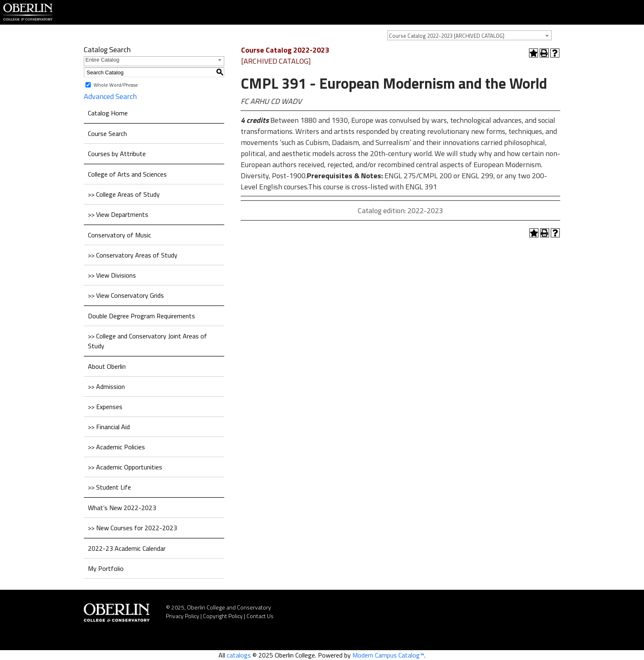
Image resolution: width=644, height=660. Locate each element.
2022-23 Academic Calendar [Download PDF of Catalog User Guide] (127, 548)
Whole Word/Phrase (116, 85)
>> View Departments (118, 214)
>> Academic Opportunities (125, 467)
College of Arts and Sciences (127, 174)
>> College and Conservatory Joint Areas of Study (147, 341)
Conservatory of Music (120, 235)
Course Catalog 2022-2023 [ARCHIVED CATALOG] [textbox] (447, 36)
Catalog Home (108, 113)
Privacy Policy (183, 616)
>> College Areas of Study (124, 194)
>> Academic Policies (116, 447)
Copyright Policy (223, 616)
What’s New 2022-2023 (122, 508)
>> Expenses (105, 407)
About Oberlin (107, 366)
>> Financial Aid (109, 427)
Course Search (107, 133)
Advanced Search (110, 96)
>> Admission (106, 386)
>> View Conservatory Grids (126, 295)
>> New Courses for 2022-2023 (132, 528)
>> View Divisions (112, 275)
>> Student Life (109, 487)
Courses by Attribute (117, 154)
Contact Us (260, 616)
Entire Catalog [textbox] (102, 60)
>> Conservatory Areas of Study (133, 255)
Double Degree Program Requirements (141, 316)
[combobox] (469, 35)
